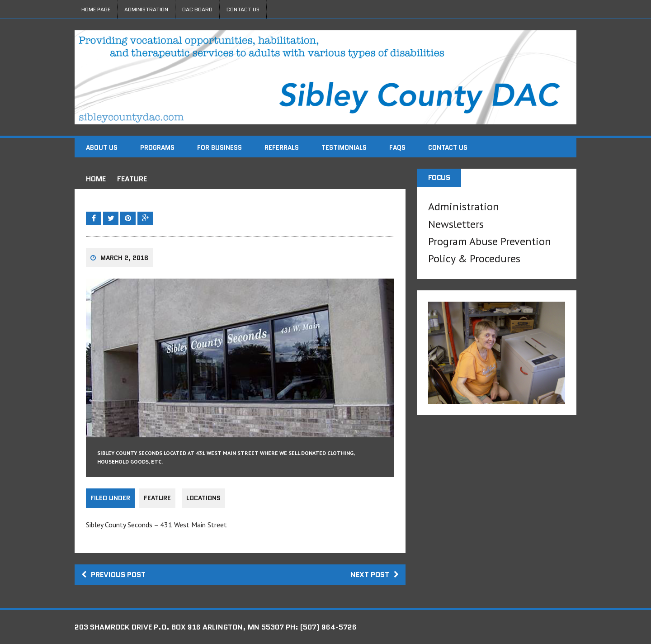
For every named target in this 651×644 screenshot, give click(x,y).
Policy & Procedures (474, 258)
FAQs (397, 147)
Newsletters (456, 224)
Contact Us (243, 9)
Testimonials (344, 147)
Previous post (113, 575)
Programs (157, 147)
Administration (146, 9)
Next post (375, 575)
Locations (203, 498)
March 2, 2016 (124, 258)
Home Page (96, 9)
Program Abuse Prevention (490, 241)
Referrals (282, 147)
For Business (219, 147)
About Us (102, 147)
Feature (157, 498)
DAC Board (197, 9)
